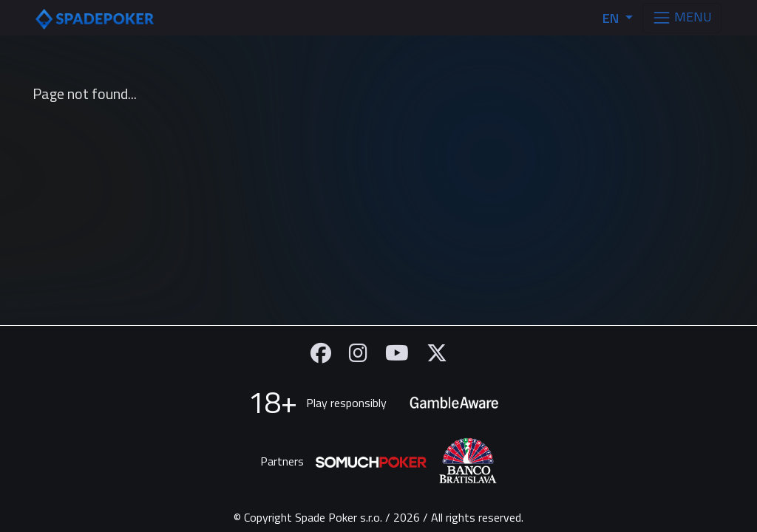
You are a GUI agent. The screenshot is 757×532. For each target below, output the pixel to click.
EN (612, 18)
